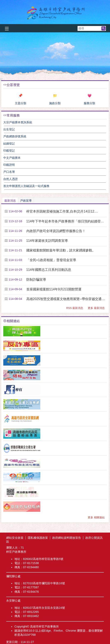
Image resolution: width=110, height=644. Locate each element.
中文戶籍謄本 (12, 158)
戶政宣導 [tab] (26, 201)
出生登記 (9, 129)
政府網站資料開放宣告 (67, 538)
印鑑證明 (9, 165)
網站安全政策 (15, 538)
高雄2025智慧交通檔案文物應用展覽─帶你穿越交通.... (66, 299)
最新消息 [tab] (10, 201)
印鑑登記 (9, 151)
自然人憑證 (10, 179)
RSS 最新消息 (75, 308)
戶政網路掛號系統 (15, 136)
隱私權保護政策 (38, 538)
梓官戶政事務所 (55, 13)
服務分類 (89, 103)
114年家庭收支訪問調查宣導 (47, 241)
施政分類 (55, 103)
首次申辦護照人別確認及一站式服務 (26, 186)
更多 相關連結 (96, 517)
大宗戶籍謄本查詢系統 (18, 122)
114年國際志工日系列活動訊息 (49, 270)
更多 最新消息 (96, 308)
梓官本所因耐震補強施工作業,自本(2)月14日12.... (62, 211)
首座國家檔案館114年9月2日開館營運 (54, 289)
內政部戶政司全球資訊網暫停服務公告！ (56, 231)
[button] (103, 28)
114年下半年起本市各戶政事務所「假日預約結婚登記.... (66, 221)
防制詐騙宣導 (36, 280)
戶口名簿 (9, 172)
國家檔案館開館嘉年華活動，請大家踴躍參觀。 (61, 250)
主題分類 (21, 103)
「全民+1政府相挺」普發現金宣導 (51, 260)
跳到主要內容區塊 (2, 2)
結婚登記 (9, 144)
